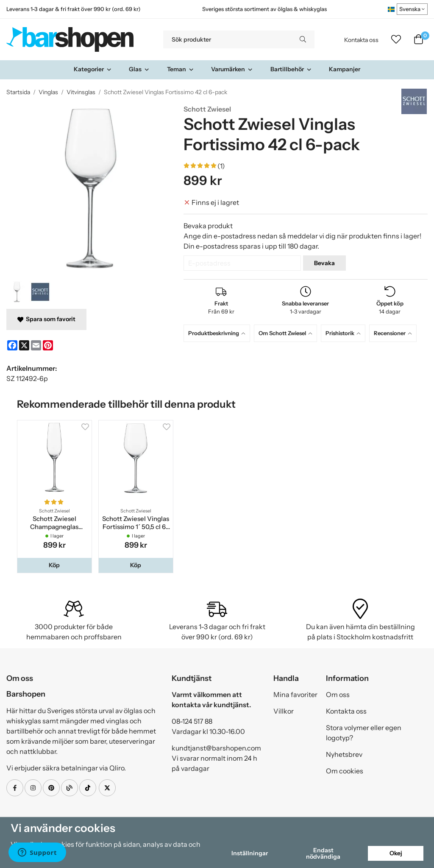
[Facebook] (12, 345)
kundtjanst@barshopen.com (216, 748)
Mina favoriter (295, 694)
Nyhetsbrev (344, 754)
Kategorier (93, 69)
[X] (24, 345)
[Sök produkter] (227, 39)
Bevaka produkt (208, 226)
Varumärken (232, 69)
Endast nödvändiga (323, 853)
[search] (303, 39)
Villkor (284, 711)
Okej (396, 853)
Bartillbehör (291, 69)
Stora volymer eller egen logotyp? (364, 733)
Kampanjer (345, 69)
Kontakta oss (361, 40)
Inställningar (250, 853)
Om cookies (345, 771)
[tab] (219, 333)
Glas (139, 69)
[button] (54, 565)
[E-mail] (36, 345)
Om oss (338, 694)
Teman (181, 69)
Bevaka (324, 263)
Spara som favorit (46, 319)
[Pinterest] (48, 345)
